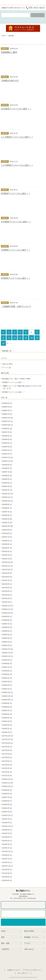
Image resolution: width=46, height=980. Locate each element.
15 (3, 343)
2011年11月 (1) (7, 866)
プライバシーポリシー (32, 970)
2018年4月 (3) (7, 721)
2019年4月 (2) (7, 678)
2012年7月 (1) (7, 859)
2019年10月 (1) (7, 656)
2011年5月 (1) (7, 870)
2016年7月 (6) (7, 797)
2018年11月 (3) (7, 696)
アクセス (27, 943)
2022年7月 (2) (7, 537)
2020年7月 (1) (7, 624)
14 (37, 338)
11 (20, 338)
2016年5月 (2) (7, 804)
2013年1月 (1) (7, 848)
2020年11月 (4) (7, 609)
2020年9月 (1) (7, 617)
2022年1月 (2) (7, 559)
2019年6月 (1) (7, 671)
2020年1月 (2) (7, 645)
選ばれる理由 (29, 931)
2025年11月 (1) (7, 421)
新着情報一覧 (7, 351)
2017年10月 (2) (7, 743)
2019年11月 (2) (7, 653)
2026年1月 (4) (7, 414)
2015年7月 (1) (7, 819)
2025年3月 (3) (7, 447)
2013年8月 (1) (7, 830)
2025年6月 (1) (7, 436)
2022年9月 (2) (7, 530)
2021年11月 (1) (7, 566)
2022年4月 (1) (7, 548)
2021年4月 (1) (7, 591)
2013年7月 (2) (7, 833)
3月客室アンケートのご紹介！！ (13, 382)
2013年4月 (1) (7, 841)
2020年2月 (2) (7, 642)
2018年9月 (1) (7, 703)
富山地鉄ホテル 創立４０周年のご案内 (16, 379)
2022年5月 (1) (7, 544)
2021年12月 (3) (7, 562)
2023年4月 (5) (7, 519)
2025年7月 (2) (7, 432)
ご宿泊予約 (5, 949)
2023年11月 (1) (7, 497)
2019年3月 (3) (7, 682)
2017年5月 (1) (7, 761)
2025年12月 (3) (7, 418)
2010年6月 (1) (7, 880)
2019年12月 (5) (7, 649)
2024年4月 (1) (7, 483)
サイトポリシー (23, 973)
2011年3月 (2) (7, 873)
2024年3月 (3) (7, 486)
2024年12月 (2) (7, 457)
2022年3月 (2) (7, 551)
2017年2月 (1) (7, 772)
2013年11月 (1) (7, 826)
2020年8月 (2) (7, 620)
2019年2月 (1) (7, 685)
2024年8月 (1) (7, 468)
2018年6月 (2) (7, 714)
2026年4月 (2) (7, 403)
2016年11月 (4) (7, 783)
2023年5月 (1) (7, 515)
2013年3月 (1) (7, 844)
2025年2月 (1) (7, 450)
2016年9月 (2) (7, 790)
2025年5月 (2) (7, 439)
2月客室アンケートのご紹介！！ (13, 392)
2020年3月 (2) (7, 638)
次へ (8, 343)
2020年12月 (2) (7, 606)
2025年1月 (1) (7, 454)
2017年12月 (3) (7, 736)
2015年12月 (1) (7, 815)
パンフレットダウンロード (23, 905)
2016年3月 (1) (7, 808)
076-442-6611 (18, 898)
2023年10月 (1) (7, 501)
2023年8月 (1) (7, 508)
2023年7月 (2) (7, 512)
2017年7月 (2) (7, 754)
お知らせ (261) (7, 364)
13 (32, 338)
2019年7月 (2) (7, 667)
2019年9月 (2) (7, 660)
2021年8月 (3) (7, 577)
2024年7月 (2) (7, 472)
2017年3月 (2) (7, 768)
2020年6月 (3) (7, 627)
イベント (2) (6, 368)
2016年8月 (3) (7, 794)
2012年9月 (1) (7, 855)
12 (26, 338)
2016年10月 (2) (7, 786)
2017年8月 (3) (7, 750)
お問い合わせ (29, 949)
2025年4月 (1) (7, 443)
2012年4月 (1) (7, 862)
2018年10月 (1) (7, 700)
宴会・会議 (5, 943)
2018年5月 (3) (7, 718)
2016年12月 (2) (7, 779)
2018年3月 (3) (7, 725)
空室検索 (15, 15)
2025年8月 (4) (7, 429)
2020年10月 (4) (7, 613)
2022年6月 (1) (7, 541)
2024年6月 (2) (7, 476)
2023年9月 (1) (7, 504)
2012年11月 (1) (7, 851)
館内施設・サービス (31, 937)
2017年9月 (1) (7, 747)
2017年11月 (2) (7, 739)
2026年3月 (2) (7, 407)
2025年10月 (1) (7, 425)
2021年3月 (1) (7, 595)
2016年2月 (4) (7, 812)
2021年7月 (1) (7, 580)
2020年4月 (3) (7, 635)
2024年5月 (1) (7, 479)
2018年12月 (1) (7, 692)
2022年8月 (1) (7, 533)
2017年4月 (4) (7, 765)
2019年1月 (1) (7, 689)
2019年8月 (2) (7, 663)
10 (15, 338)
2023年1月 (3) (7, 523)
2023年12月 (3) (7, 494)
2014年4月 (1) (7, 823)
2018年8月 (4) (7, 707)
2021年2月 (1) (7, 598)
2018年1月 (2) (7, 732)
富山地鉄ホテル (7, 3)
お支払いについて (14, 970)
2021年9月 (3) (7, 573)
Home (3, 931)
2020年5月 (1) (7, 631)
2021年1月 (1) (7, 602)
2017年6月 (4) (7, 757)
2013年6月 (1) (7, 837)
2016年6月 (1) (7, 801)
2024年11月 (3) (7, 461)
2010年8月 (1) (7, 877)
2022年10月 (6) (7, 526)
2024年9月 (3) (7, 465)
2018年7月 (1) (7, 710)
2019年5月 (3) (7, 674)
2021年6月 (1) (7, 584)
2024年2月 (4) (7, 490)
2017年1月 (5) (7, 776)
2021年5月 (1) (7, 588)
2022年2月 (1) (7, 555)
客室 (3, 937)
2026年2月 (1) (7, 410)
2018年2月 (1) (7, 729)
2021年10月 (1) (7, 570)
